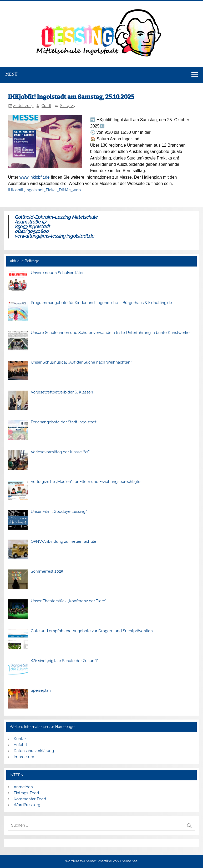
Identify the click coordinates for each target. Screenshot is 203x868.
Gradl (46, 106)
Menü (11, 74)
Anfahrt (20, 745)
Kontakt (21, 739)
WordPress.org (27, 805)
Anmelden (23, 787)
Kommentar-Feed (30, 799)
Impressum (24, 757)
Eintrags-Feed (26, 793)
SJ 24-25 (68, 106)
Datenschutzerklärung (34, 751)
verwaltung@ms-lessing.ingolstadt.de (55, 236)
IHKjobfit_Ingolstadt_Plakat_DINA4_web (44, 190)
